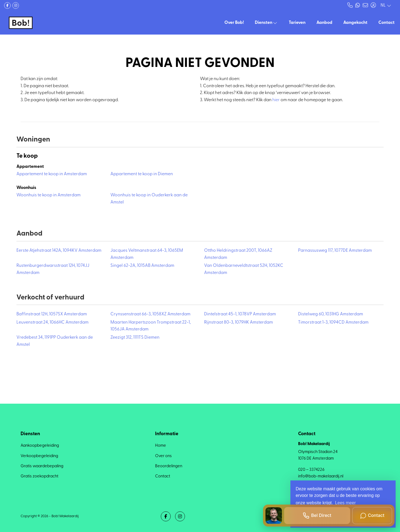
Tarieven (297, 23)
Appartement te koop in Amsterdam (52, 174)
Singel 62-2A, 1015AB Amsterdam (142, 266)
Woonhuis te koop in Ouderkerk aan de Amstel (149, 199)
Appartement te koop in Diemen (142, 174)
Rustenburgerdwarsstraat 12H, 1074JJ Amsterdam (53, 269)
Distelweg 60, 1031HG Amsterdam (331, 314)
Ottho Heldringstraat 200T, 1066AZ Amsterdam (238, 254)
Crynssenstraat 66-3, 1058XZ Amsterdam (150, 314)
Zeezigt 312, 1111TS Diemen (135, 338)
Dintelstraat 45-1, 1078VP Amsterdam (240, 314)
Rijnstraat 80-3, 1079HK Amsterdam (238, 322)
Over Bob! (234, 23)
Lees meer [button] (345, 503)
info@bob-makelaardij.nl (321, 476)
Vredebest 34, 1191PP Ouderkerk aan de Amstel (55, 341)
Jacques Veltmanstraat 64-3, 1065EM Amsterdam (147, 254)
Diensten (266, 23)
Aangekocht (355, 23)
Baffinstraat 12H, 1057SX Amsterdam (52, 314)
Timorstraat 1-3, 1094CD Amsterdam (333, 322)
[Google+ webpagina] (16, 5)
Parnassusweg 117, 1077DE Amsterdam (335, 251)
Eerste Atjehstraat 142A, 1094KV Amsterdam (59, 251)
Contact (386, 23)
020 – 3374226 (311, 470)
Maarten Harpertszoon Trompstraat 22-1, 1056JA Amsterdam (151, 326)
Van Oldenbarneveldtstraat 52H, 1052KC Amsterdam (244, 269)
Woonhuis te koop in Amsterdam (48, 195)
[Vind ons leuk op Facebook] (7, 5)
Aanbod (324, 23)
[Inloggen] (373, 5)
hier (276, 100)
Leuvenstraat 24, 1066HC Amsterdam (52, 322)
